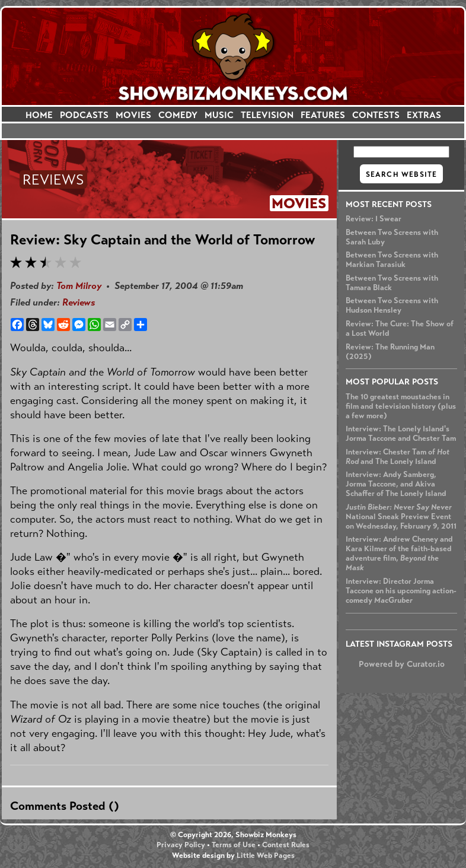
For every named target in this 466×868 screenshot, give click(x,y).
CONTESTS (376, 115)
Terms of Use (234, 845)
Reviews (79, 302)
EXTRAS (424, 115)
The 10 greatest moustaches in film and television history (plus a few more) (401, 406)
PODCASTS (84, 115)
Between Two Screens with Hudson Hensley (392, 306)
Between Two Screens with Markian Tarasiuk (392, 260)
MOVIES (133, 115)
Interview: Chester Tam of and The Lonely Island (398, 457)
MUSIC (219, 115)
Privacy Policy (181, 845)
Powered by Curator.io (402, 664)
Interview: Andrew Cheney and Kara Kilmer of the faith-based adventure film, (399, 554)
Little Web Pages (266, 856)
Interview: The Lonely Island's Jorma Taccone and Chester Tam (401, 434)
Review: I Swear (374, 219)
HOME (39, 115)
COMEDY (178, 115)
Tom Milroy (79, 286)
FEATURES (323, 115)
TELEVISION (267, 115)
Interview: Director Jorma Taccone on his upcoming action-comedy (401, 591)
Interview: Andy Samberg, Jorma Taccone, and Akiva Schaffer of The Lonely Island (396, 484)
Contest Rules (286, 845)
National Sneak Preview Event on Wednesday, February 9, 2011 (401, 517)
